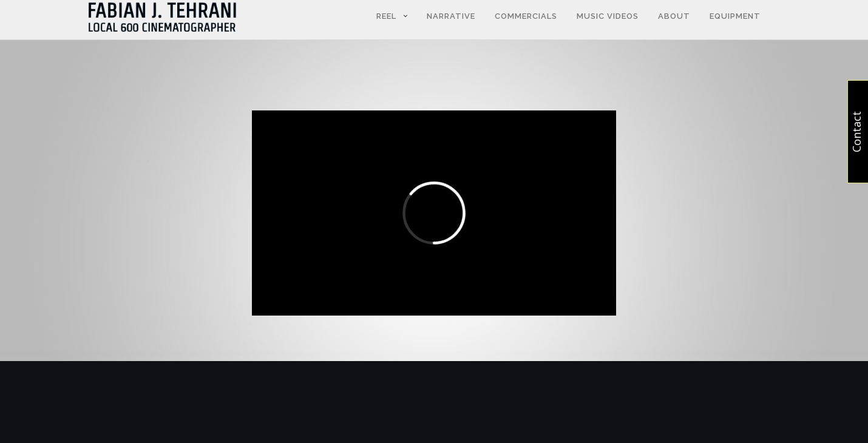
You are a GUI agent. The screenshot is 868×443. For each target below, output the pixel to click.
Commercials (526, 16)
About (674, 16)
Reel (386, 16)
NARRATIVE (451, 16)
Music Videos (608, 16)
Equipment (735, 16)
